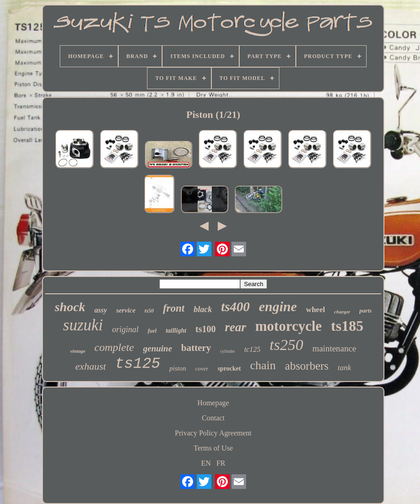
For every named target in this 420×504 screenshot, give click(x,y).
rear (236, 327)
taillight (176, 331)
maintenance (334, 348)
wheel (315, 310)
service (126, 310)
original (126, 329)
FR (221, 463)
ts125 (138, 364)
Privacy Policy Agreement (213, 433)
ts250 (286, 345)
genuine (157, 348)
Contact (213, 418)
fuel (152, 331)
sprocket (229, 369)
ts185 (347, 326)
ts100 (205, 329)
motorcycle (289, 326)
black (203, 309)
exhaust (91, 366)
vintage (78, 351)
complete (114, 347)
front (174, 308)
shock (70, 307)
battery (196, 348)
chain (263, 365)
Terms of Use (213, 448)
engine (278, 306)
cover (202, 369)
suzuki (83, 325)
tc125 (252, 349)
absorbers (307, 366)
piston (178, 368)
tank (344, 368)
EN (206, 463)
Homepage (213, 403)
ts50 (149, 311)
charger (342, 312)
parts (365, 310)
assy (101, 310)
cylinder (228, 351)
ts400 (235, 307)
